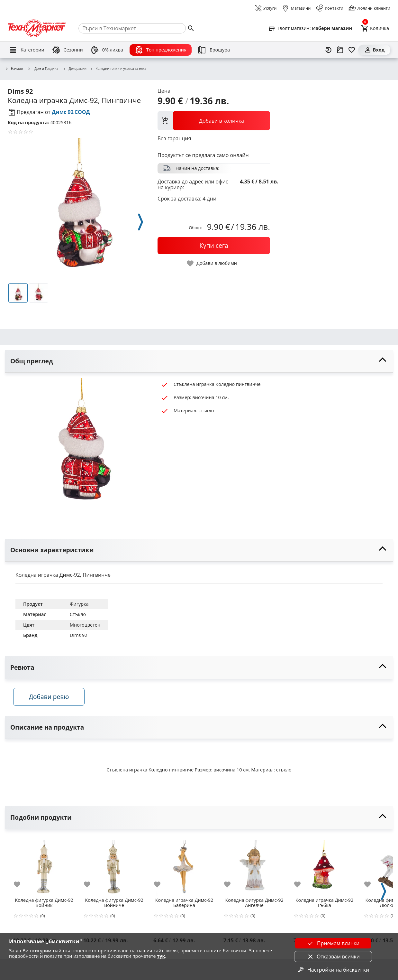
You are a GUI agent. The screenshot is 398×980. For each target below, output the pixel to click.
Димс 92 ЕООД (71, 112)
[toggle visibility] (199, 361)
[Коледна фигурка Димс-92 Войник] (44, 867)
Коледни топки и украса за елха (118, 69)
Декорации (75, 69)
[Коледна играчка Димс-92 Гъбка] (324, 867)
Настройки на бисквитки (333, 970)
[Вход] (374, 50)
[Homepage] (37, 28)
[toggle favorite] (212, 263)
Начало (14, 69)
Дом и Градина (43, 69)
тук (161, 956)
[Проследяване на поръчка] (340, 50)
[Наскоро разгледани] (329, 50)
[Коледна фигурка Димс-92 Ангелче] (254, 867)
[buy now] (214, 246)
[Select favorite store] (310, 28)
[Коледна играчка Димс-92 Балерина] (184, 867)
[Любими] (352, 50)
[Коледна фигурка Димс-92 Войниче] (114, 867)
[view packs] (214, 121)
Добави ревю (51, 698)
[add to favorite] (21, 886)
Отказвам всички (333, 957)
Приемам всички (333, 943)
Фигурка (79, 604)
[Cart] (375, 28)
